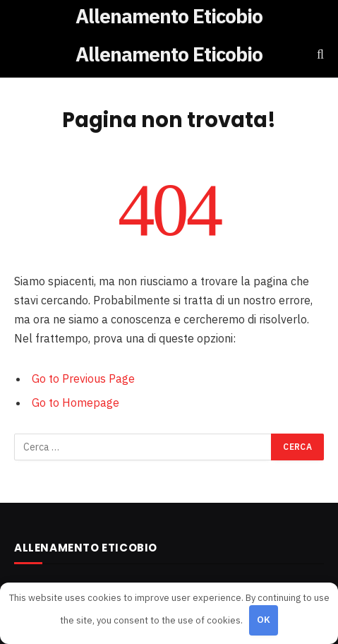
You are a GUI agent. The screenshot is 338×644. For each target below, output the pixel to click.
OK (264, 620)
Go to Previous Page (83, 378)
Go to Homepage (76, 402)
